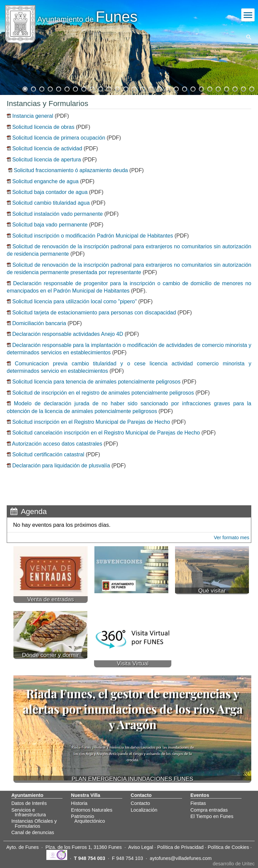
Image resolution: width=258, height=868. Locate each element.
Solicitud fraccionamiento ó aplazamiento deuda (71, 170)
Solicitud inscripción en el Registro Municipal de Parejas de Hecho (91, 422)
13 (125, 88)
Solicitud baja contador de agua (49, 192)
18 (167, 88)
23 (209, 88)
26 (234, 88)
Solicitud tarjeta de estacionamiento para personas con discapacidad (94, 313)
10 (100, 88)
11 (109, 88)
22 (201, 88)
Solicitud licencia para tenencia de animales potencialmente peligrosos (96, 382)
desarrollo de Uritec (234, 864)
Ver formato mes (231, 538)
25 (226, 88)
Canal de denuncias (33, 832)
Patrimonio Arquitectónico (88, 819)
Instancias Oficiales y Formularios (34, 823)
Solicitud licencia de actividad (47, 148)
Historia (79, 803)
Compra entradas (209, 810)
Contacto (140, 803)
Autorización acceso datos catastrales (57, 444)
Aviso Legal (141, 847)
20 (184, 88)
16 (150, 88)
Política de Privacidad (180, 847)
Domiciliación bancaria (39, 323)
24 (218, 88)
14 (134, 88)
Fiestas (198, 803)
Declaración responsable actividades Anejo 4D (68, 334)
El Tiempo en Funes (212, 816)
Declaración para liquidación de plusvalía (61, 466)
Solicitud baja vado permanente (49, 225)
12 (117, 88)
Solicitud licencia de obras (42, 127)
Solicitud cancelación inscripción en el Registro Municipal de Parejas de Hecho (106, 433)
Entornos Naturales (92, 810)
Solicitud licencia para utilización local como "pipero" (74, 301)
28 (251, 88)
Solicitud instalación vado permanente (57, 214)
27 (243, 88)
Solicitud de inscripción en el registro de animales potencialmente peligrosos (103, 393)
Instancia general (33, 116)
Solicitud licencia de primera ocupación (59, 138)
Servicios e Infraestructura (29, 812)
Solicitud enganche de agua (45, 181)
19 (176, 88)
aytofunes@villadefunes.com (181, 858)
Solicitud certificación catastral (48, 454)
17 (159, 88)
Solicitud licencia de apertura (46, 160)
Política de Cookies (228, 847)
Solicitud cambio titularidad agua (51, 203)
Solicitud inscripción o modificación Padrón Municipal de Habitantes (92, 236)
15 (142, 88)
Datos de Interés (29, 803)
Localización (144, 810)
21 (192, 88)
